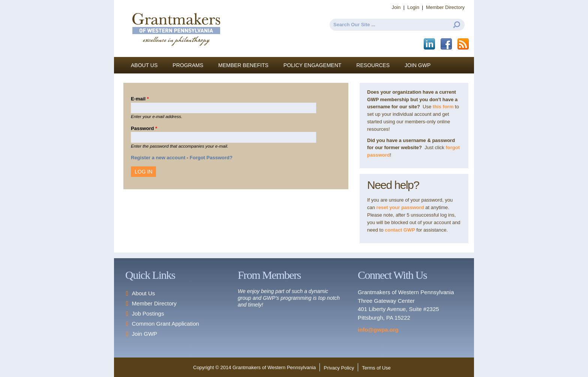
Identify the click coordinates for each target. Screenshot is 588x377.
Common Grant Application (166, 324)
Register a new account (158, 158)
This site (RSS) (464, 44)
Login (413, 7)
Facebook (447, 44)
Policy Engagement (313, 65)
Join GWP (418, 65)
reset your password (400, 207)
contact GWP (400, 230)
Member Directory (445, 7)
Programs (188, 65)
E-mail (140, 99)
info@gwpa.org (378, 330)
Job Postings (148, 313)
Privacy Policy (339, 368)
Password (144, 128)
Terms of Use (376, 368)
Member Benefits (243, 65)
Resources (373, 65)
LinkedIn (430, 44)
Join (396, 7)
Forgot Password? (211, 158)
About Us (144, 65)
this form (443, 107)
